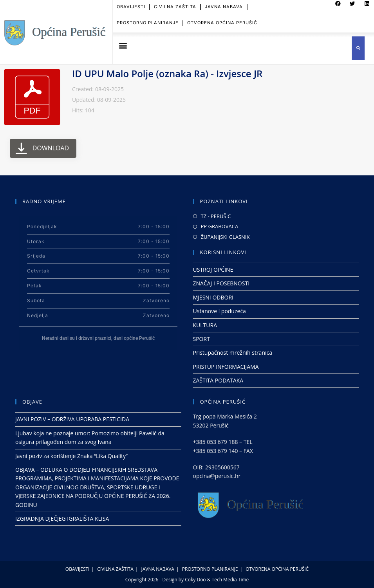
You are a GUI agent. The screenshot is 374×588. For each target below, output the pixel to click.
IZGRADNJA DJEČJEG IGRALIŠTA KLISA (62, 519)
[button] (123, 46)
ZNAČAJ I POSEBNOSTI (221, 283)
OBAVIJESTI (78, 569)
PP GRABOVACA (220, 226)
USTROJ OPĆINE (213, 270)
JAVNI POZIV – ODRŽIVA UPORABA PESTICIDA (72, 419)
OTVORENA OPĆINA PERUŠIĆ (222, 18)
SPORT (201, 339)
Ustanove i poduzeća (220, 311)
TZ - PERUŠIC (216, 216)
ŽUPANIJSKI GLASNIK (225, 237)
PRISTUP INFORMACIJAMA (226, 367)
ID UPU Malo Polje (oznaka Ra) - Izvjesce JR (167, 73)
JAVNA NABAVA (158, 569)
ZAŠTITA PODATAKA (218, 380)
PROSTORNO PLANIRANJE (148, 18)
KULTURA (205, 325)
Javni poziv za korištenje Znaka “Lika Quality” (71, 456)
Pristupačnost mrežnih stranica (233, 353)
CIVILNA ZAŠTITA (115, 569)
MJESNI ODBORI (213, 297)
